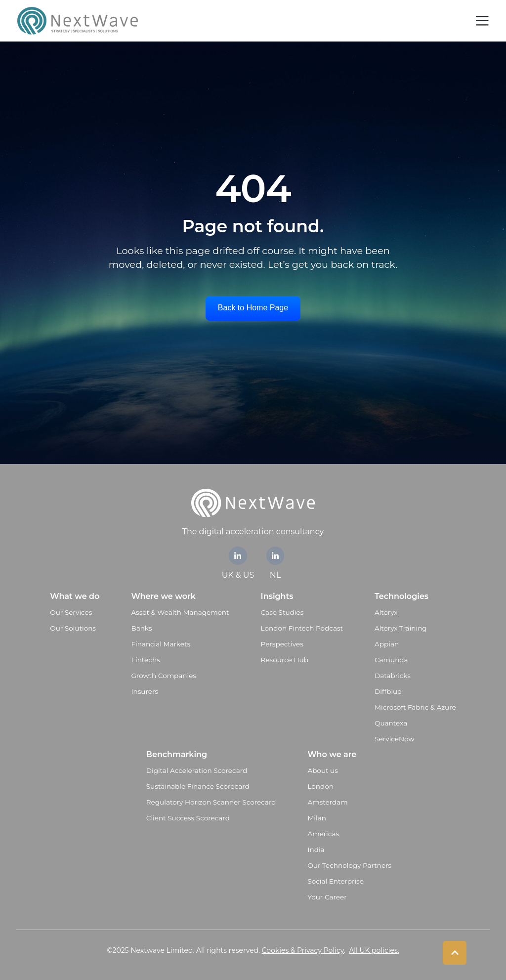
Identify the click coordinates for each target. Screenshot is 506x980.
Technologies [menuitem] (401, 596)
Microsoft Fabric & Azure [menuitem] (415, 707)
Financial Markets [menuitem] (161, 644)
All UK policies (373, 950)
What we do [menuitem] (75, 596)
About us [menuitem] (322, 770)
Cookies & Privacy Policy (303, 950)
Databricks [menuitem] (393, 676)
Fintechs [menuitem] (145, 660)
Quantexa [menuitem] (391, 723)
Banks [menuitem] (141, 628)
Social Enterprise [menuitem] (336, 881)
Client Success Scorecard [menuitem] (188, 818)
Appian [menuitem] (387, 644)
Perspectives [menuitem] (282, 644)
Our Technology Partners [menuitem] (349, 865)
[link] (238, 556)
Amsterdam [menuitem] (327, 802)
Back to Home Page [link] (253, 308)
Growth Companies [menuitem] (164, 676)
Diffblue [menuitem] (388, 691)
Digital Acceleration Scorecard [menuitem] (197, 770)
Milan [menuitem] (317, 818)
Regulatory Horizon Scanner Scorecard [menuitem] (211, 802)
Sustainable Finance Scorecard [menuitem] (198, 786)
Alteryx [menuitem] (386, 612)
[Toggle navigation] (482, 21)
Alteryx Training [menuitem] (401, 628)
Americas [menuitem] (323, 834)
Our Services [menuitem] (71, 612)
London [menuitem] (320, 786)
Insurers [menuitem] (145, 691)
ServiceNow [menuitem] (394, 739)
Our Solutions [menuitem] (73, 628)
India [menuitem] (316, 850)
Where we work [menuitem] (163, 596)
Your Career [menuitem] (327, 897)
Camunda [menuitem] (391, 660)
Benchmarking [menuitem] (177, 754)
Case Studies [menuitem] (282, 612)
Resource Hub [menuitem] (285, 660)
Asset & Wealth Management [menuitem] (180, 612)
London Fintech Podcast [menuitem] (302, 628)
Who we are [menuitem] (332, 754)
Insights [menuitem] (277, 596)
